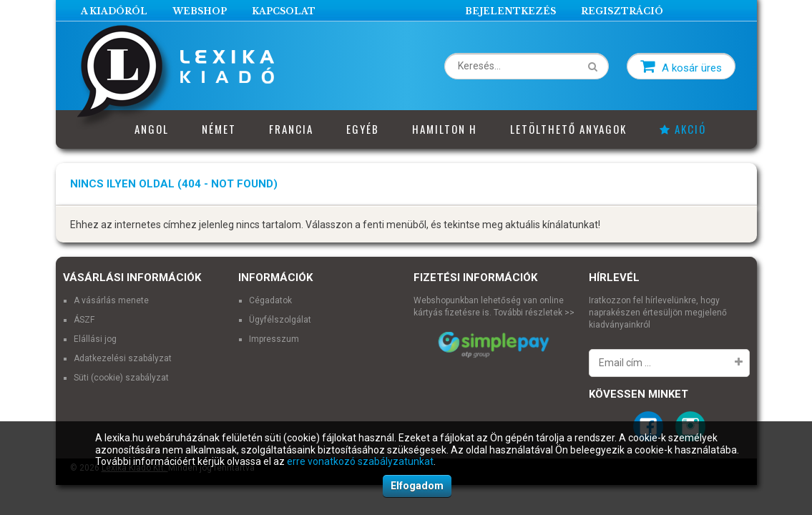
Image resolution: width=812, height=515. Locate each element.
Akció (683, 129)
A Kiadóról (114, 11)
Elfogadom (417, 486)
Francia (291, 129)
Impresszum (274, 339)
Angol (152, 129)
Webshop (200, 11)
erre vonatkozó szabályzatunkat (360, 461)
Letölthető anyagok (568, 129)
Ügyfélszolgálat (280, 320)
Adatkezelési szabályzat (123, 358)
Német (219, 129)
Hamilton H (445, 129)
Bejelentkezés (510, 11)
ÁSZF (84, 320)
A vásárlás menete (111, 300)
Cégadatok (270, 300)
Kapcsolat (284, 11)
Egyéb (363, 129)
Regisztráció (622, 11)
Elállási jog (95, 339)
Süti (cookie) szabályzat (121, 378)
